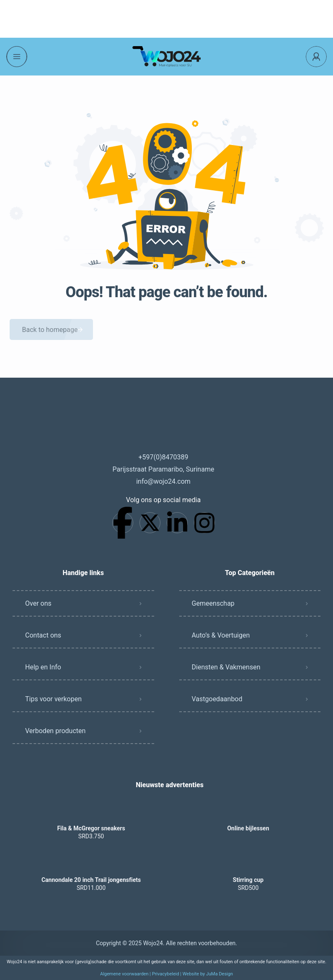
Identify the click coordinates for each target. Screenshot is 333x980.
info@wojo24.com (163, 481)
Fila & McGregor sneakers (91, 828)
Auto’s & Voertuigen (221, 635)
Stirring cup (248, 880)
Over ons (38, 603)
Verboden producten (55, 731)
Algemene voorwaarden (124, 974)
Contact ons (43, 635)
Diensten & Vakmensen (226, 667)
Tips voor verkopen (53, 699)
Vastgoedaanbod (217, 699)
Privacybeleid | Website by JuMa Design (192, 974)
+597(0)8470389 (163, 457)
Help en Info (43, 667)
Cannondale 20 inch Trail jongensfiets (91, 880)
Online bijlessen (248, 828)
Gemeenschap (213, 603)
